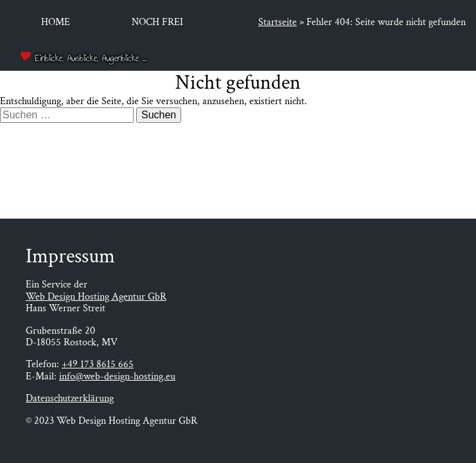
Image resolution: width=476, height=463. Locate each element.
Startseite (278, 22)
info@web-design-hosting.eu (117, 377)
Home (56, 22)
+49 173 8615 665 (98, 364)
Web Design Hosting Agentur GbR (96, 297)
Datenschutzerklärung (70, 398)
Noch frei (157, 22)
